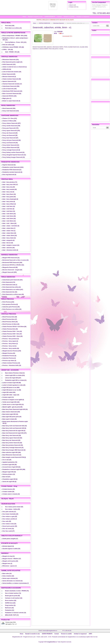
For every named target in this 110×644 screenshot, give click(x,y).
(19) (9, 233)
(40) (11, 324)
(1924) (13, 167)
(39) (10, 135)
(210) (15, 375)
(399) (14, 469)
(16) (9, 194)
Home (24, 17)
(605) (10, 272)
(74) (13, 593)
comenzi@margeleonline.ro (50, 631)
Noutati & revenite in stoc (35, 17)
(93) (11, 601)
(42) (8, 50)
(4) (9, 77)
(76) (10, 462)
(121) (16, 42)
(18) (12, 365)
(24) (12, 91)
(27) (10, 319)
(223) (8, 302)
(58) (12, 390)
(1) (15, 67)
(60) (9, 74)
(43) (12, 331)
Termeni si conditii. (69, 17)
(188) (12, 452)
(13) (9, 81)
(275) (15, 433)
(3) (9, 361)
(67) (7, 477)
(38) (9, 216)
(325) (9, 121)
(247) (13, 290)
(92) (12, 94)
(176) (11, 128)
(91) (13, 265)
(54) (10, 143)
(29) (13, 294)
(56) (13, 407)
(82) (12, 270)
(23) (9, 472)
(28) (10, 317)
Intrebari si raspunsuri (83, 17)
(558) (11, 86)
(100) (10, 96)
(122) (9, 64)
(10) (11, 245)
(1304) (15, 36)
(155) (9, 392)
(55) (11, 148)
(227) (13, 378)
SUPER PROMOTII (50, 17)
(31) (10, 610)
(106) (11, 126)
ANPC (90, 634)
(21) (11, 145)
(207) (12, 123)
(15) (13, 28)
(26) (10, 133)
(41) (14, 152)
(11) (8, 397)
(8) (11, 150)
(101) (11, 60)
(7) (9, 228)
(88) (12, 79)
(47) (12, 334)
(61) (9, 197)
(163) (11, 131)
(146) (11, 402)
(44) (9, 219)
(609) (11, 388)
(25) (12, 309)
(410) (11, 111)
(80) (13, 47)
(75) (17, 591)
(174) (9, 282)
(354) (9, 108)
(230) (12, 351)
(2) (10, 341)
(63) (10, 292)
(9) (10, 250)
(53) (12, 438)
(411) (10, 118)
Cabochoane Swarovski (58, 23)
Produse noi (6, 620)
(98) (12, 383)
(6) (9, 175)
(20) (8, 45)
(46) (12, 52)
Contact (59, 17)
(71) (10, 182)
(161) (13, 280)
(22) (9, 214)
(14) (7, 69)
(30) (12, 417)
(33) (15, 409)
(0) (11, 101)
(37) (12, 559)
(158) (10, 26)
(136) (10, 89)
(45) (10, 329)
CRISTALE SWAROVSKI (44, 23)
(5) (11, 226)
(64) (10, 603)
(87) (10, 138)
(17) (12, 84)
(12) (9, 206)
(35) (8, 492)
